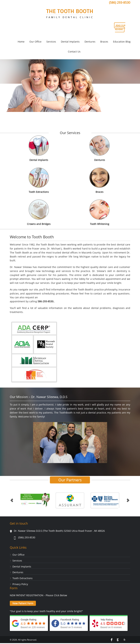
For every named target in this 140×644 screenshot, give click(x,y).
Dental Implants (39, 160)
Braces (99, 192)
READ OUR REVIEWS (120, 27)
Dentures (100, 160)
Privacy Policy (20, 584)
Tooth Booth (70, 15)
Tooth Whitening (100, 224)
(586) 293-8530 (120, 2)
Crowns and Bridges (39, 224)
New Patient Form (23, 603)
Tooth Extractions (39, 192)
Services (17, 561)
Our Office (18, 555)
